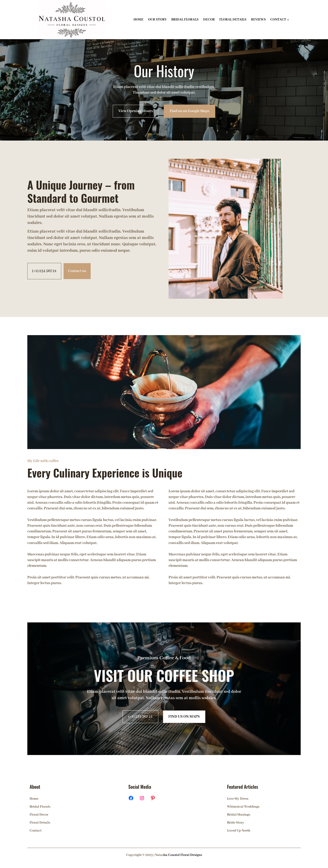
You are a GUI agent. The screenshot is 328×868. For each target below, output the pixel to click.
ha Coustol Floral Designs (183, 855)
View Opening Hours (136, 111)
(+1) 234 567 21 (44, 271)
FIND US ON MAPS (184, 717)
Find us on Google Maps (190, 111)
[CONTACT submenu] (288, 20)
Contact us (77, 271)
